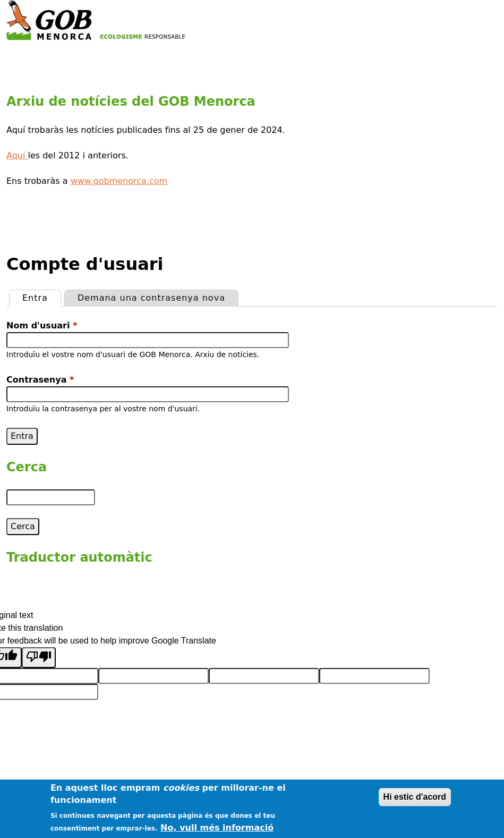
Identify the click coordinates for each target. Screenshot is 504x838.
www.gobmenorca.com (119, 181)
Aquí (17, 155)
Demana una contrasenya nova (151, 298)
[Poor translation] (39, 658)
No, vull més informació (217, 828)
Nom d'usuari (42, 325)
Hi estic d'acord (415, 797)
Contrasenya (40, 380)
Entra (41, 297)
